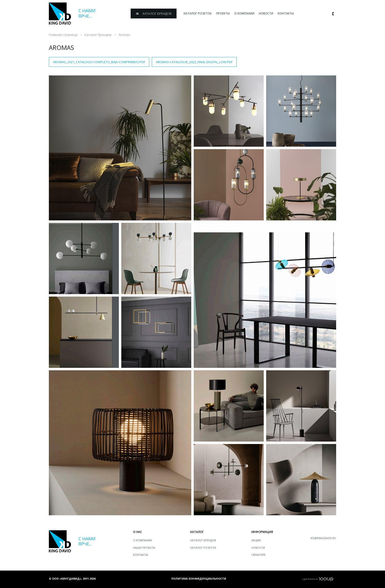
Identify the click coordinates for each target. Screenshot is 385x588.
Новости (258, 548)
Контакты (141, 555)
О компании (143, 540)
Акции (256, 540)
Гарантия (258, 555)
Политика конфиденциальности (199, 579)
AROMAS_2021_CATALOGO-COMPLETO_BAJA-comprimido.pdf (99, 62)
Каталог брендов (98, 35)
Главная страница (63, 35)
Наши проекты (144, 548)
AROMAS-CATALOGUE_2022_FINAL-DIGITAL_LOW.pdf (194, 62)
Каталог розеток (203, 548)
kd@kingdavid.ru (323, 538)
